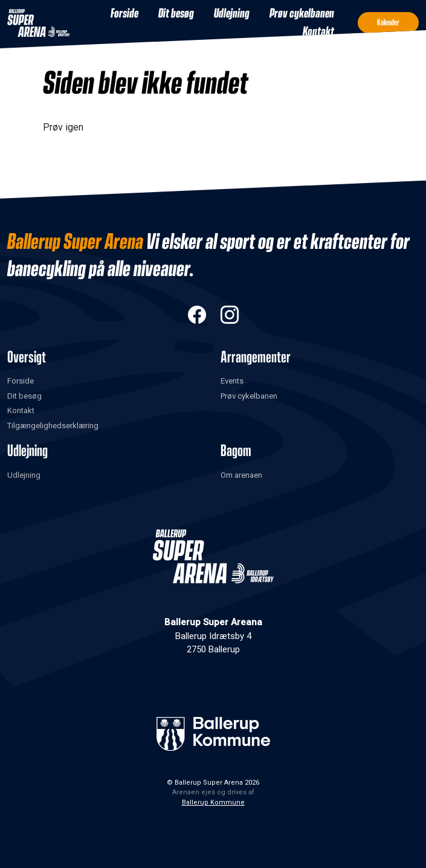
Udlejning (232, 14)
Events (232, 381)
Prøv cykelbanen (302, 14)
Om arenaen (241, 475)
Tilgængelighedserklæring (53, 426)
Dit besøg (176, 14)
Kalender (388, 23)
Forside (124, 14)
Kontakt (318, 32)
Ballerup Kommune (213, 802)
